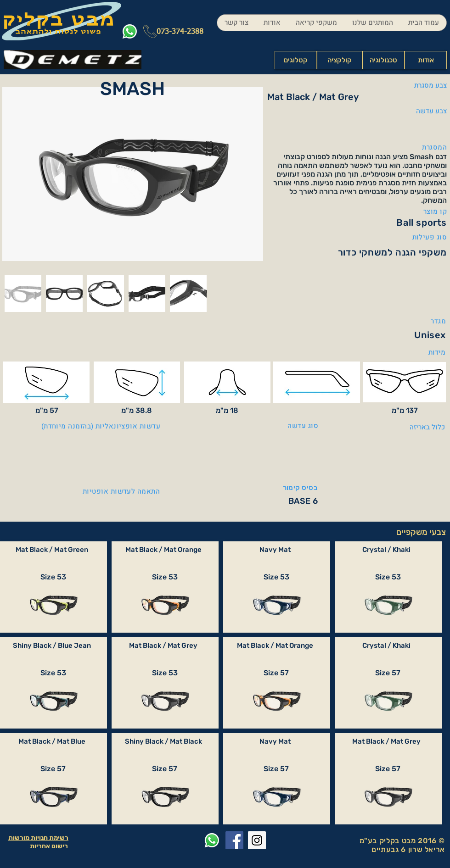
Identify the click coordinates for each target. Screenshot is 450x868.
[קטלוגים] (296, 60)
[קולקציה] (340, 60)
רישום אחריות (49, 846)
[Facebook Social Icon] (234, 840)
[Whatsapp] (130, 31)
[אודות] (426, 60)
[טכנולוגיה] (383, 60)
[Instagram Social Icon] (257, 840)
